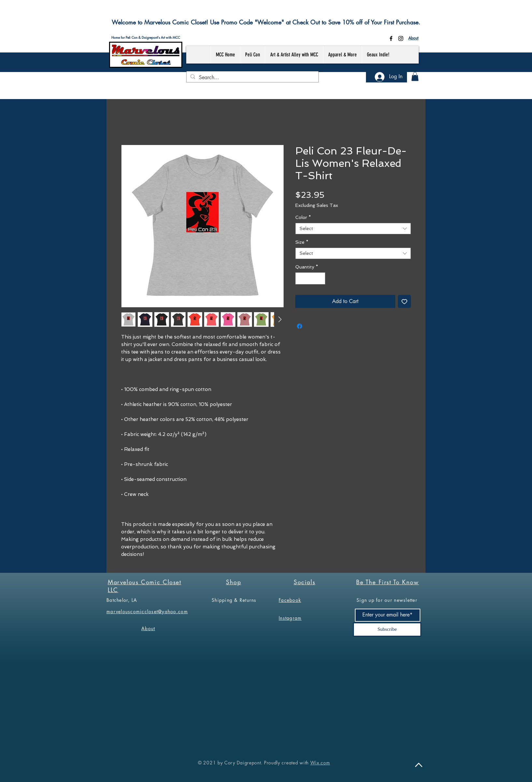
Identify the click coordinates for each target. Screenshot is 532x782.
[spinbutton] (310, 278)
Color (303, 217)
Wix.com (320, 763)
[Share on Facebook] (300, 326)
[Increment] (320, 278)
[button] (415, 76)
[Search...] (252, 78)
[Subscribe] (387, 630)
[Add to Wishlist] (404, 301)
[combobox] (353, 229)
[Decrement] (300, 278)
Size (302, 242)
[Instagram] (401, 38)
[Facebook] (391, 38)
